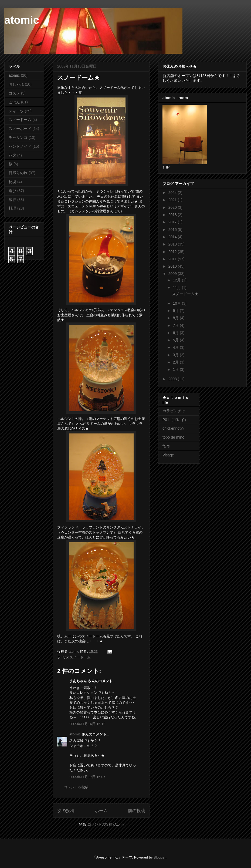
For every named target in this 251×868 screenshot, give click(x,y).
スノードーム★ (185, 294)
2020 (173, 207)
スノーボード (20, 129)
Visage (168, 455)
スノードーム (80, 657)
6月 (176, 333)
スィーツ (16, 111)
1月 (176, 369)
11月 (177, 288)
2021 (173, 200)
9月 (176, 311)
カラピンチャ (174, 411)
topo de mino (173, 437)
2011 (173, 259)
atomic (22, 20)
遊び (12, 191)
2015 (173, 230)
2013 (173, 244)
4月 (176, 347)
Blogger (160, 857)
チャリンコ (18, 137)
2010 (173, 266)
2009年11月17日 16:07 (87, 777)
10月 (177, 303)
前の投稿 (137, 811)
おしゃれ (16, 84)
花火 (12, 155)
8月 (176, 318)
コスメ (14, 93)
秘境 (12, 182)
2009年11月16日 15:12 (87, 724)
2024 (173, 193)
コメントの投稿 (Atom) (106, 824)
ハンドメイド (20, 146)
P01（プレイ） (175, 420)
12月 (177, 280)
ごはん (14, 102)
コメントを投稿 (76, 787)
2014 (173, 237)
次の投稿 (66, 811)
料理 (12, 208)
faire (168, 446)
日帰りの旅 (18, 173)
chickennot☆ (173, 428)
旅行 (12, 200)
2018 (173, 215)
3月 (176, 355)
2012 (173, 252)
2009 (173, 274)
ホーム (101, 811)
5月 (176, 340)
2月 (176, 362)
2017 (173, 222)
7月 (176, 325)
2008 (173, 379)
